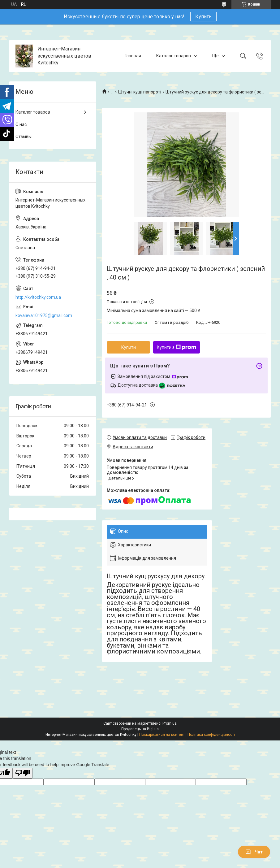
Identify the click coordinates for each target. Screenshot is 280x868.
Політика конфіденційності (211, 735)
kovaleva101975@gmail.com (44, 315)
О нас (21, 124)
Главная (133, 56)
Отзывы (24, 137)
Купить (203, 17)
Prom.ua (170, 723)
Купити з (177, 347)
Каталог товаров (174, 56)
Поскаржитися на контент (162, 735)
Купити (129, 347)
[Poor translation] (23, 773)
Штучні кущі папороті (140, 92)
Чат (254, 852)
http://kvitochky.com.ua (38, 297)
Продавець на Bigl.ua (140, 729)
